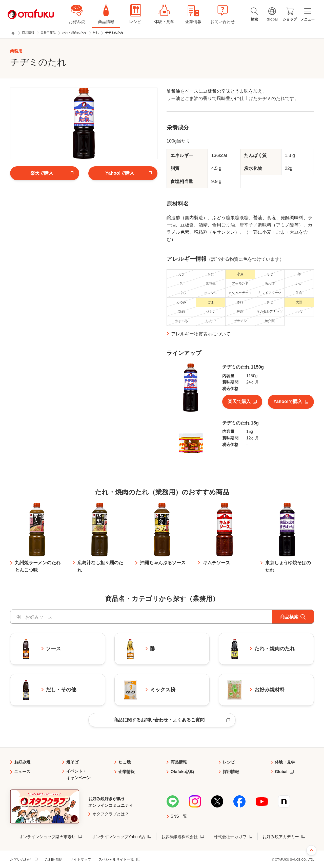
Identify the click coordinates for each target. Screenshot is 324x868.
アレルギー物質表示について (201, 334)
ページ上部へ (311, 850)
